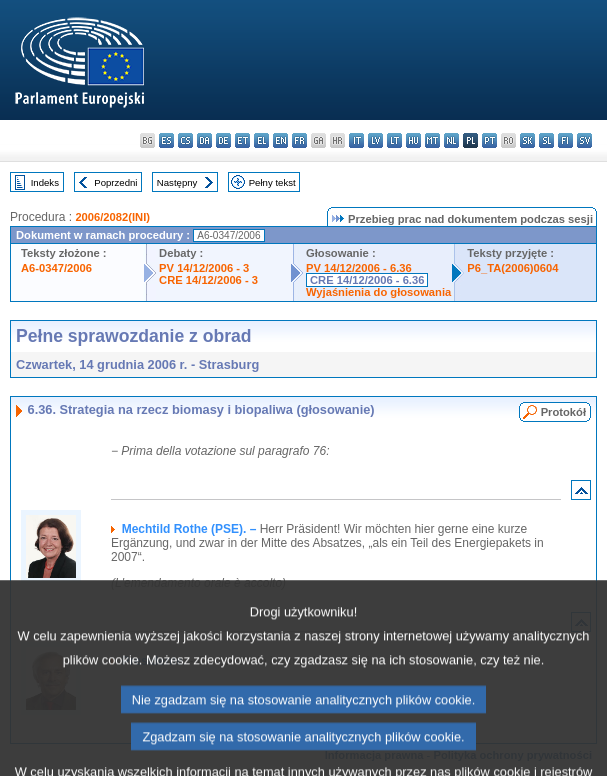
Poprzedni (115, 182)
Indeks (45, 182)
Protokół (563, 412)
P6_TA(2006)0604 (512, 268)
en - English (280, 140)
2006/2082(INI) (112, 217)
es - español (166, 140)
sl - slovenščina (546, 140)
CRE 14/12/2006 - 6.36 (367, 280)
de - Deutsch (223, 140)
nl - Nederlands (451, 140)
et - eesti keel (242, 140)
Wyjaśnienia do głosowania (378, 292)
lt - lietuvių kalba (394, 140)
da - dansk (204, 140)
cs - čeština (185, 140)
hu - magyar (413, 140)
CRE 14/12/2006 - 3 (208, 280)
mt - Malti (432, 140)
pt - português (489, 140)
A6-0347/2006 (56, 268)
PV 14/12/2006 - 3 (204, 268)
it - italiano (356, 140)
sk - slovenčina (527, 140)
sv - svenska (584, 140)
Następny (177, 182)
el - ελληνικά (261, 140)
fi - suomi (565, 140)
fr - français (299, 140)
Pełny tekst (272, 182)
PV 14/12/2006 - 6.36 (359, 268)
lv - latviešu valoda (375, 140)
